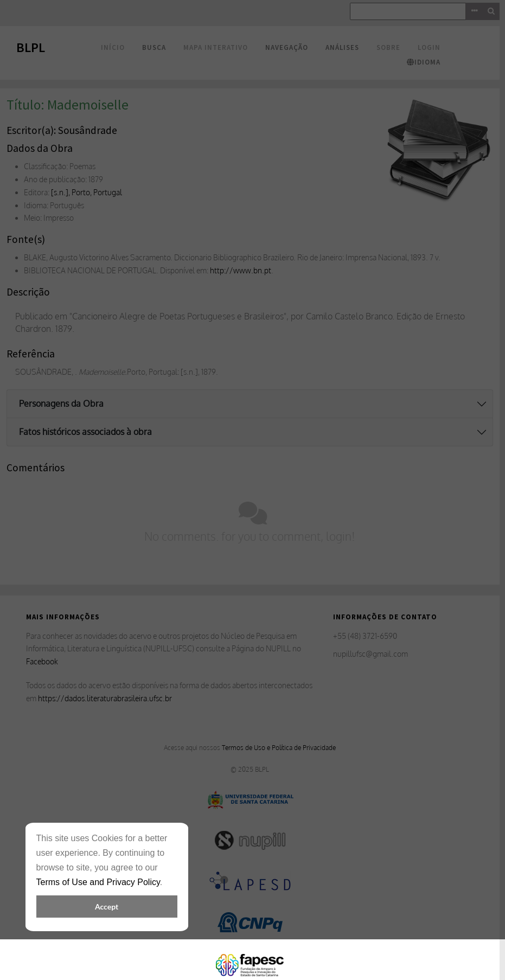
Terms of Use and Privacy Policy (98, 882)
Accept (107, 907)
